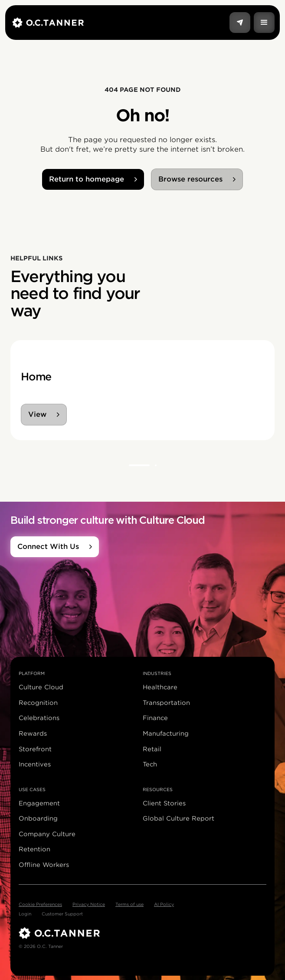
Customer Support (62, 914)
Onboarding (38, 818)
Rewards (33, 733)
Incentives (35, 764)
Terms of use (129, 904)
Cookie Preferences (40, 904)
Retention (34, 849)
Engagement (39, 803)
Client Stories (164, 803)
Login (25, 914)
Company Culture (47, 834)
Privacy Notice (89, 904)
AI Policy (164, 904)
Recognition (38, 703)
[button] (264, 23)
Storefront (35, 749)
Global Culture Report (179, 818)
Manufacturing (166, 733)
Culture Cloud (41, 687)
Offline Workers (44, 865)
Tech (150, 764)
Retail (152, 749)
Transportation (166, 703)
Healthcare (160, 687)
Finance (155, 718)
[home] (121, 23)
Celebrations (39, 718)
